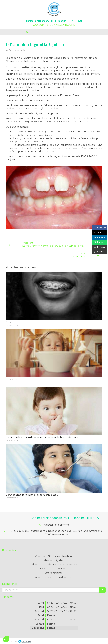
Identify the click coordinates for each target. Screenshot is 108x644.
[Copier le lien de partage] (100, 252)
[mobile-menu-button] (81, 32)
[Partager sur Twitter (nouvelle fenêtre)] (100, 233)
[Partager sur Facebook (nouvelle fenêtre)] (100, 228)
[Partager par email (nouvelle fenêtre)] (100, 247)
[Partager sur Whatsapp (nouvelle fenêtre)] (100, 242)
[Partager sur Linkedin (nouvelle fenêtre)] (100, 237)
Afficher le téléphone (56, 525)
